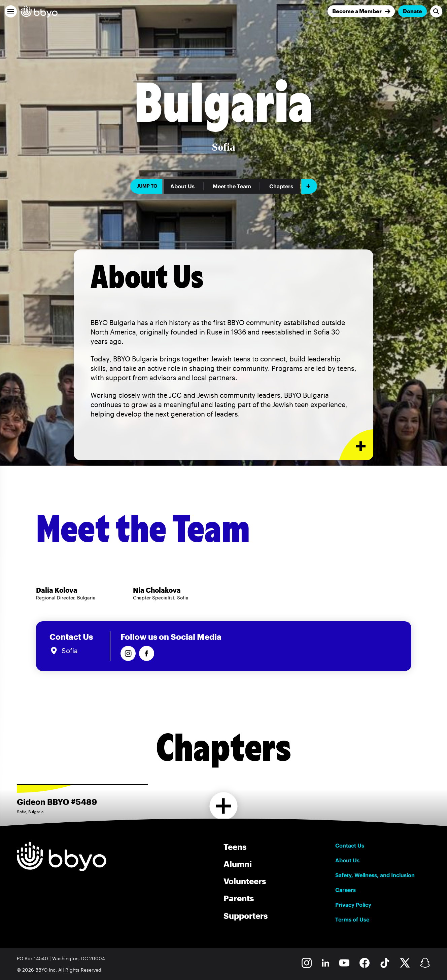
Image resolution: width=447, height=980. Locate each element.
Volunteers (245, 881)
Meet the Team (232, 186)
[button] (11, 11)
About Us (182, 186)
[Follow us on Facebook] (147, 653)
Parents (239, 898)
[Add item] (309, 186)
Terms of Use (352, 919)
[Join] (361, 11)
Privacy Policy (353, 905)
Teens (235, 847)
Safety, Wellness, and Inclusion (375, 875)
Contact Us (350, 846)
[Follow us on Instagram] (128, 653)
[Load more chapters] (224, 806)
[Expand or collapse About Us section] (356, 445)
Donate (412, 11)
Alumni (238, 864)
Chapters (281, 186)
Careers (346, 890)
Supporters (246, 916)
